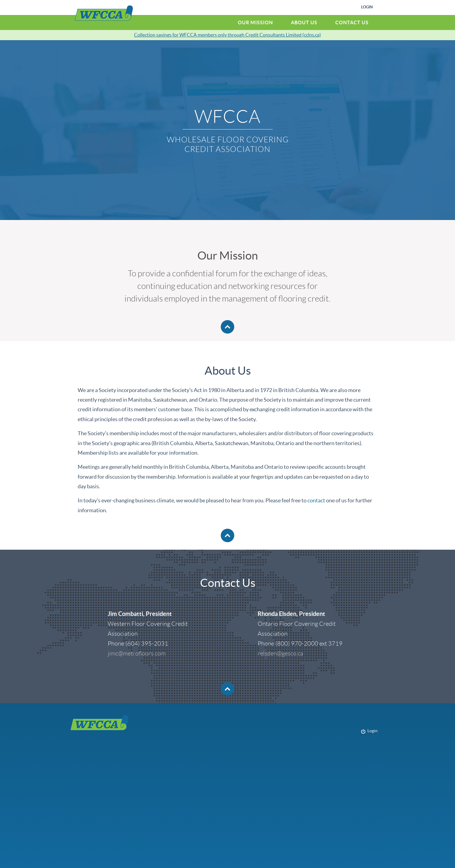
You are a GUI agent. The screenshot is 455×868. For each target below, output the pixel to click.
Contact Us (352, 22)
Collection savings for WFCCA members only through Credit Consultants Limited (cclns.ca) (227, 35)
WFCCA (104, 13)
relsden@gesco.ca (280, 653)
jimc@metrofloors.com (137, 653)
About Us (304, 22)
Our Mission (255, 22)
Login (367, 7)
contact (316, 500)
